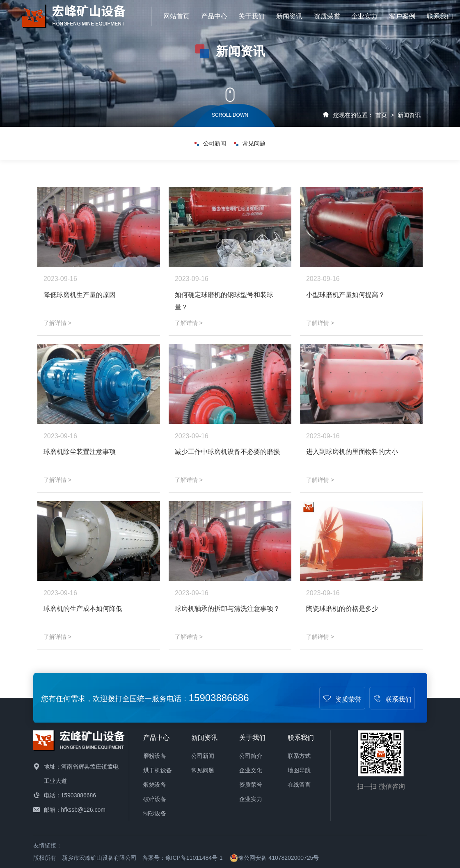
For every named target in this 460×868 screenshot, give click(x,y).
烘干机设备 (158, 770)
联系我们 (440, 16)
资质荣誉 (327, 16)
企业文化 (251, 770)
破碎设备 (155, 799)
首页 (381, 115)
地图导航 (299, 770)
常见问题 (250, 143)
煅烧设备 (155, 785)
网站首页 (176, 16)
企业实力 (364, 16)
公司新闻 (210, 143)
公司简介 (251, 756)
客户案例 (402, 16)
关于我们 (252, 16)
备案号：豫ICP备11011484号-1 (183, 858)
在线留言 (299, 785)
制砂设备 (155, 813)
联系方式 (299, 756)
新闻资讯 (289, 16)
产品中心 (214, 16)
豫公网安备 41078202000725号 (274, 858)
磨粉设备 (155, 756)
